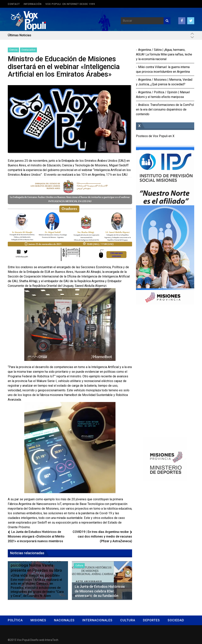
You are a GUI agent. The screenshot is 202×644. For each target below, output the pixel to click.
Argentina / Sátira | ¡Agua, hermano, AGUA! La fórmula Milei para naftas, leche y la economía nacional (164, 54)
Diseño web (37, 640)
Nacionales (64, 620)
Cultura (79, 565)
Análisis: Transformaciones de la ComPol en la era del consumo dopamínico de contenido (165, 109)
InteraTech (52, 640)
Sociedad (176, 620)
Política (15, 620)
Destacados (28, 50)
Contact (14, 4)
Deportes (151, 620)
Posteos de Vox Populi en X (155, 136)
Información (33, 4)
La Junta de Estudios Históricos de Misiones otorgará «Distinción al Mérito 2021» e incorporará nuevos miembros (36, 536)
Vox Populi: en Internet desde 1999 (70, 4)
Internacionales (97, 620)
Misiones (38, 620)
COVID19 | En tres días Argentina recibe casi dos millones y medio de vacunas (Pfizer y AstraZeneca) (102, 536)
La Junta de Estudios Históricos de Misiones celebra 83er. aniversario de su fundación (100, 591)
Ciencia (13, 50)
